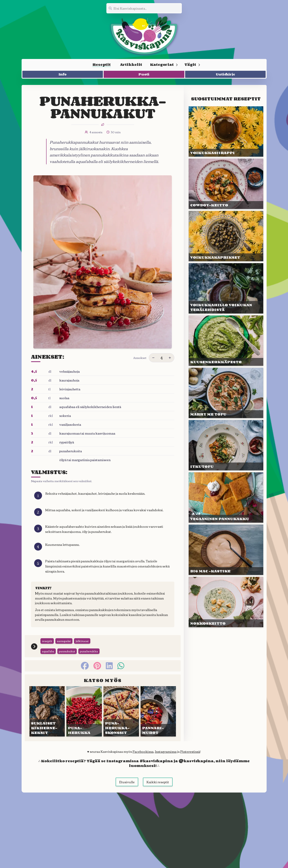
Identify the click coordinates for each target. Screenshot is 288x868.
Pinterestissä (190, 751)
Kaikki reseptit (158, 782)
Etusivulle (127, 782)
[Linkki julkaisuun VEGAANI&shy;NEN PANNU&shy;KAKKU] (226, 497)
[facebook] (85, 666)
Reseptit (102, 64)
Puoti (144, 74)
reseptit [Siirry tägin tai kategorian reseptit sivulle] (47, 641)
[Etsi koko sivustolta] (144, 8)
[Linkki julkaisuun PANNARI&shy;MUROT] (158, 711)
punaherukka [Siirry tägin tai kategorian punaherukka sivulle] (89, 651)
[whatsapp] (121, 666)
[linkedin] (109, 666)
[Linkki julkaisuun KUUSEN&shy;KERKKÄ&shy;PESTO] (226, 341)
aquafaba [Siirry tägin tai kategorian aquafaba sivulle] (48, 651)
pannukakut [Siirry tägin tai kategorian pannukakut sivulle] (67, 651)
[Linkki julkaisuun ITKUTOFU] (226, 445)
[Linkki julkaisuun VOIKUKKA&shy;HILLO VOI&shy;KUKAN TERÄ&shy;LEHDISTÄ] (226, 288)
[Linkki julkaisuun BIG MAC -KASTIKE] (226, 550)
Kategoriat (164, 64)
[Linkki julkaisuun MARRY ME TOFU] (226, 393)
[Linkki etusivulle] (144, 35)
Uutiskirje (225, 74)
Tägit (192, 64)
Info (63, 74)
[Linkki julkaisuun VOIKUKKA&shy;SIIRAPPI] (226, 131)
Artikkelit (131, 64)
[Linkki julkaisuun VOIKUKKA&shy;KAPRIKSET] (226, 236)
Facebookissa (143, 751)
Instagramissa (166, 751)
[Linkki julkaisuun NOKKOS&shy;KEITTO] (226, 602)
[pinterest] (97, 666)
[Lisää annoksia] (170, 358)
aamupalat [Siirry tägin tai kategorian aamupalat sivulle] (64, 641)
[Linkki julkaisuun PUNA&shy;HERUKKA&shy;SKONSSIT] (121, 711)
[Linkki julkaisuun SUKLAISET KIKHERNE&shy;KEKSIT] (47, 711)
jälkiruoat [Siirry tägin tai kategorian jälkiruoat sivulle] (82, 641)
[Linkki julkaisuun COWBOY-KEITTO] (226, 184)
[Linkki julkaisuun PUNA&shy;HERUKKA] (84, 711)
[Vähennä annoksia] (153, 358)
